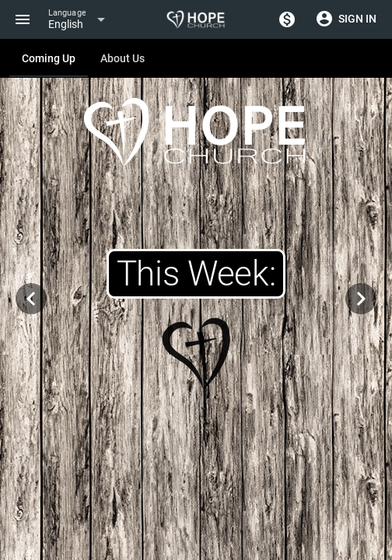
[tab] (49, 58)
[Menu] (23, 19)
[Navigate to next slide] (361, 299)
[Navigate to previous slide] (31, 299)
